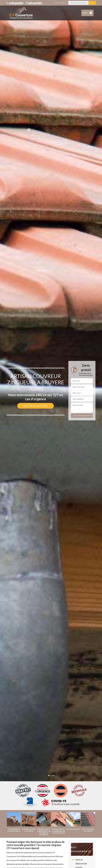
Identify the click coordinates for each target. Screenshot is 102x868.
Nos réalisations (36, 406)
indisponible (15, 3)
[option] (51, 434)
